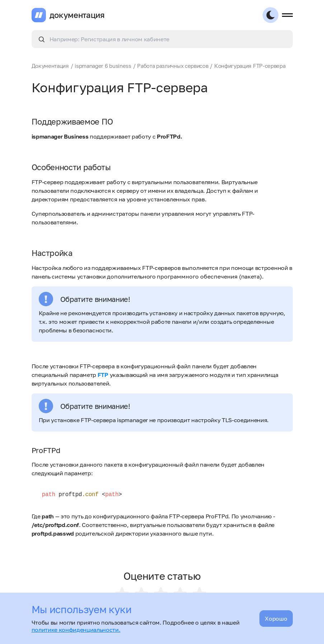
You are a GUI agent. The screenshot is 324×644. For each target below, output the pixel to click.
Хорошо (276, 619)
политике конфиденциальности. (76, 630)
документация (77, 15)
